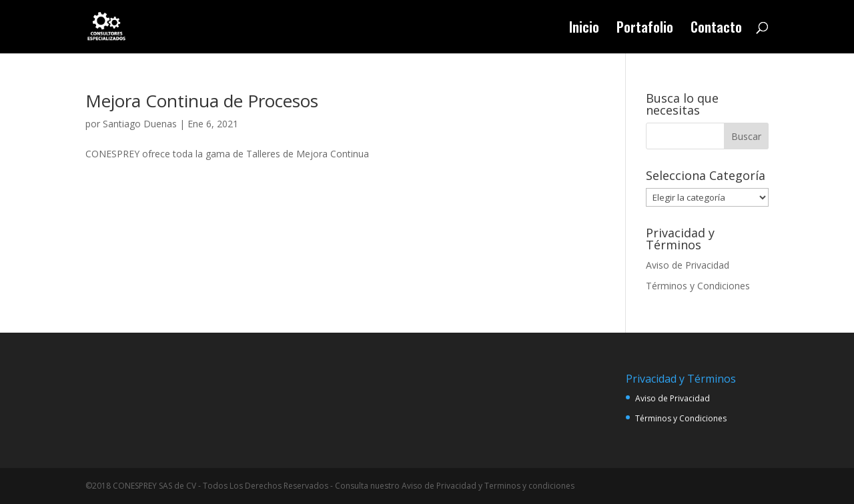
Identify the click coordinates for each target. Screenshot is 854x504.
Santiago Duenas (140, 124)
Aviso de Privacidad (688, 265)
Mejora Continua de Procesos (202, 101)
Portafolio (645, 29)
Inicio (584, 29)
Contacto (716, 29)
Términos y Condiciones (698, 286)
